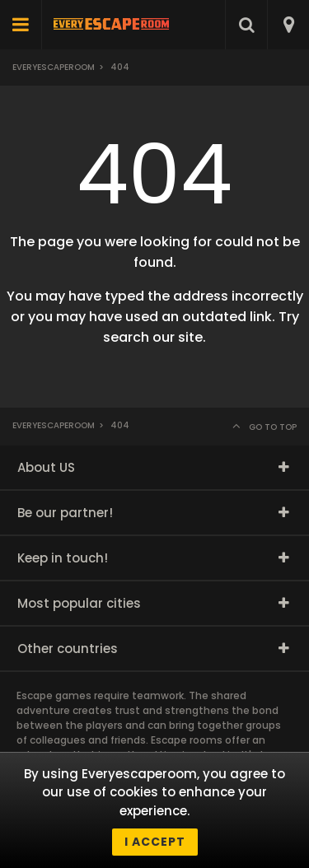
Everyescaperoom (54, 67)
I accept (155, 842)
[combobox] (288, 25)
